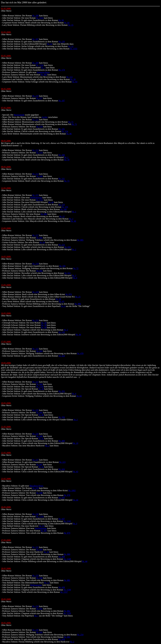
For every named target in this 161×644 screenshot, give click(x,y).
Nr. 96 (69, 134)
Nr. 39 (44, 325)
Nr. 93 (75, 82)
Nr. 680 (39, 176)
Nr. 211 (35, 120)
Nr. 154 (65, 131)
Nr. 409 (62, 441)
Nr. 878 (67, 495)
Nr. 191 (62, 129)
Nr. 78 (67, 160)
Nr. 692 (39, 632)
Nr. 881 (67, 580)
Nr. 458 (62, 639)
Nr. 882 (67, 611)
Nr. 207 (35, 39)
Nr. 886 (44, 214)
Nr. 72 (76, 268)
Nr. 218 (35, 264)
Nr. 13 (47, 583)
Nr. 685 (39, 413)
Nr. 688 (39, 493)
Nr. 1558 (40, 387)
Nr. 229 (35, 488)
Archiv (45, 117)
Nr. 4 (75, 278)
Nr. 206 (35, 16)
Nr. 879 (67, 533)
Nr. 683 (39, 351)
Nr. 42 (50, 44)
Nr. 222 (35, 349)
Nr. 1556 (40, 65)
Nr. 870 (69, 294)
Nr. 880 (67, 554)
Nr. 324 (62, 356)
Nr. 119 (62, 205)
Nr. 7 (43, 68)
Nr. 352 (62, 391)
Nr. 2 (74, 249)
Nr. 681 (39, 238)
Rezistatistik (19, 115)
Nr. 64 (67, 23)
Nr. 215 (35, 195)
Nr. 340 (64, 209)
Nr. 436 (62, 498)
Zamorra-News (43, 72)
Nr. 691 (39, 609)
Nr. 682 (39, 271)
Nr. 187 (62, 101)
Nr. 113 (69, 77)
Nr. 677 (39, 98)
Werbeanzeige (36, 197)
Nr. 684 (39, 384)
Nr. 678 (39, 127)
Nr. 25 (78, 297)
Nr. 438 (62, 587)
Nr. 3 (71, 219)
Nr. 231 (35, 547)
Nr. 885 (44, 75)
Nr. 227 (35, 460)
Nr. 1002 (72, 490)
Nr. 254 (80, 635)
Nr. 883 (67, 637)
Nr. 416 (62, 469)
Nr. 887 (44, 531)
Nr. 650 (68, 247)
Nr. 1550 (67, 613)
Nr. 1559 (40, 516)
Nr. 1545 (67, 521)
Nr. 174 (62, 70)
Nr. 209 (35, 63)
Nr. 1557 (40, 200)
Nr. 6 (63, 306)
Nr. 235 (35, 630)
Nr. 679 (39, 153)
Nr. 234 (35, 606)
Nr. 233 (35, 576)
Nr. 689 (39, 550)
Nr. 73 (67, 181)
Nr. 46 (73, 221)
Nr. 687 (39, 464)
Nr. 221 (35, 320)
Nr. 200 (62, 155)
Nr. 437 (62, 519)
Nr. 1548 (67, 559)
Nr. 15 (71, 25)
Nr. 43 (62, 301)
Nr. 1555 (40, 18)
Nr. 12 (71, 46)
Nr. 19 (75, 443)
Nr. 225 (35, 410)
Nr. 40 (44, 327)
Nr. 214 (35, 174)
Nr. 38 (58, 299)
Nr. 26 (46, 552)
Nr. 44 (51, 202)
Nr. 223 (62, 245)
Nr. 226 (35, 434)
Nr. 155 (65, 207)
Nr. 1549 (67, 590)
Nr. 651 (68, 273)
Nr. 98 (61, 20)
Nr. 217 (35, 235)
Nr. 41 (41, 439)
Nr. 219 (35, 292)
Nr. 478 (80, 353)
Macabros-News (36, 486)
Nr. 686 (39, 436)
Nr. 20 (73, 79)
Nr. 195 (62, 266)
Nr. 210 (35, 96)
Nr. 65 (79, 396)
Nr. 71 (71, 122)
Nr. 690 (39, 578)
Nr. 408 (62, 557)
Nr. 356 (62, 417)
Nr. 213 (35, 150)
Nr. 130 (62, 42)
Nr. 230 (62, 332)
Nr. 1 (66, 157)
